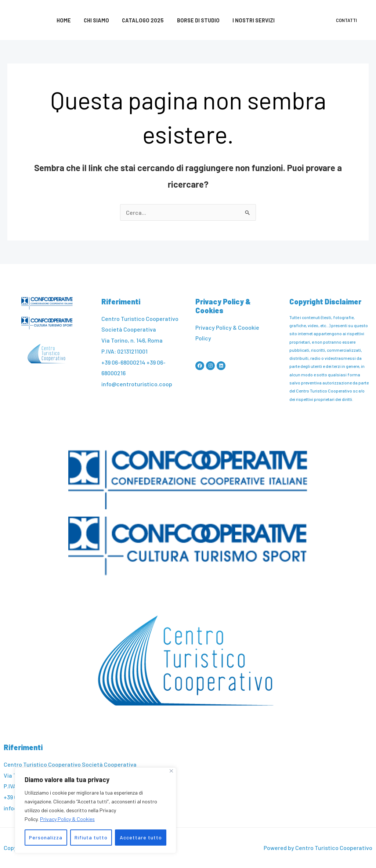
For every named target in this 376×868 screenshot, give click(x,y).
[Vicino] (171, 771)
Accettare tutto (141, 837)
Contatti (348, 20)
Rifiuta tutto (91, 837)
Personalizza (46, 837)
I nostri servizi (243, 20)
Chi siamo (93, 20)
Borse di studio (190, 20)
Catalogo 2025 (137, 20)
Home (62, 20)
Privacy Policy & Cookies (67, 819)
